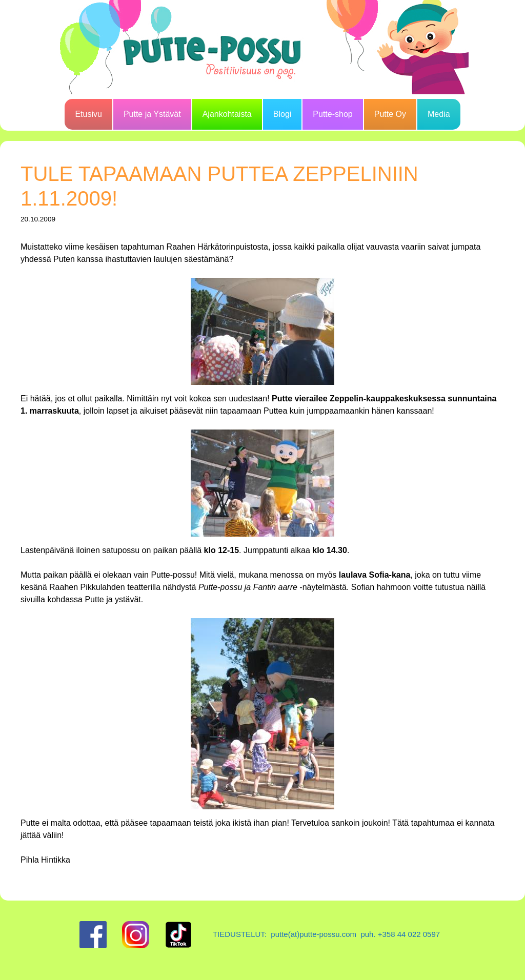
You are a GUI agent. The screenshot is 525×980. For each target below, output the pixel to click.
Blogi (282, 114)
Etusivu (88, 114)
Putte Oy (390, 114)
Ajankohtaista (227, 114)
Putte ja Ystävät (152, 114)
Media (439, 114)
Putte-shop (332, 114)
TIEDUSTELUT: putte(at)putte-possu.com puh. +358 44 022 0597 (326, 934)
